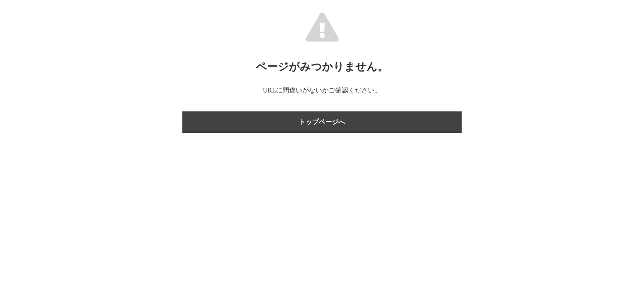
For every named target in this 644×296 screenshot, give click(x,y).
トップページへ (322, 122)
